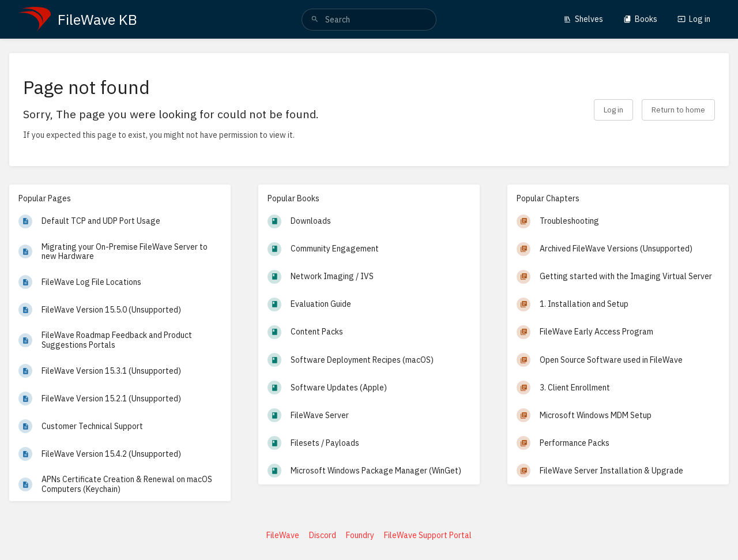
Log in (694, 19)
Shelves (583, 19)
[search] (369, 20)
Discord (323, 535)
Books (640, 19)
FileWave (283, 535)
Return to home (678, 110)
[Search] (315, 20)
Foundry (360, 535)
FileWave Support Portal (428, 535)
